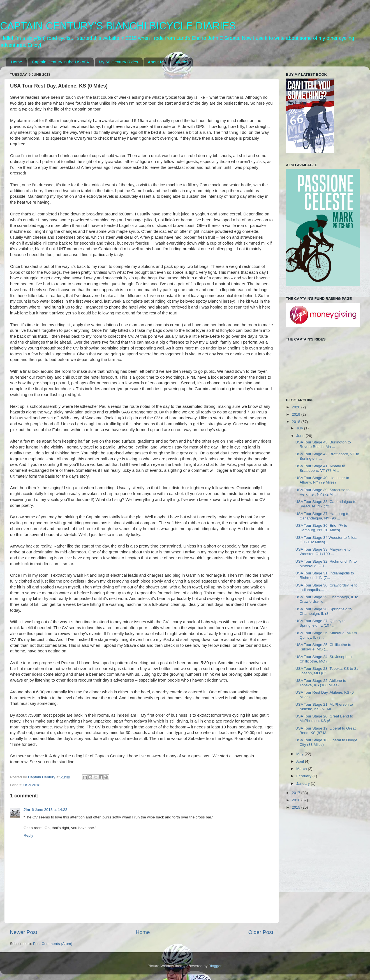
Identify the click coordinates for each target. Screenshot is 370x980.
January (304, 784)
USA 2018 (32, 785)
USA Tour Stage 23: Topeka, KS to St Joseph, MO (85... (327, 671)
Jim (27, 810)
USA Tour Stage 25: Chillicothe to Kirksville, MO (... (323, 647)
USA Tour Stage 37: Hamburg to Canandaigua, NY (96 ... (322, 516)
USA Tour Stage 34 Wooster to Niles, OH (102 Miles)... (326, 540)
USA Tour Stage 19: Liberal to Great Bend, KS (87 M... (326, 731)
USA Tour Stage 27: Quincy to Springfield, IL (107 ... (321, 623)
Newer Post (24, 932)
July (300, 428)
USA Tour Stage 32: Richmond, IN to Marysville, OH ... (326, 564)
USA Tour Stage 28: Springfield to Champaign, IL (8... (324, 611)
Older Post (261, 932)
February (304, 776)
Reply (28, 835)
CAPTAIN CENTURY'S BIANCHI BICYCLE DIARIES (118, 26)
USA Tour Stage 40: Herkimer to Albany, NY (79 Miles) (322, 480)
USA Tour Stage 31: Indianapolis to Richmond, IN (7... (325, 575)
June (301, 436)
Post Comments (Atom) (53, 944)
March (302, 769)
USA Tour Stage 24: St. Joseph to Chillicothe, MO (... (324, 659)
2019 (297, 414)
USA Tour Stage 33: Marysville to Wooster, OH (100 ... (323, 552)
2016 (297, 800)
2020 (297, 407)
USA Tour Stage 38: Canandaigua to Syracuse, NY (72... (326, 504)
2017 (297, 793)
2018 (297, 422)
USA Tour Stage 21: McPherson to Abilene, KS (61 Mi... (324, 707)
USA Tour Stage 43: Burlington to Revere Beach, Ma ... (323, 444)
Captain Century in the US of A (61, 62)
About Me (157, 62)
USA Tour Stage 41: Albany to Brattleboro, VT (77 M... (320, 468)
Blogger (215, 966)
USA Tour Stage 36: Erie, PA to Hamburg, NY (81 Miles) (321, 528)
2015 (297, 807)
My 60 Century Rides (119, 62)
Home (17, 62)
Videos (182, 62)
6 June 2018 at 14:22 (49, 810)
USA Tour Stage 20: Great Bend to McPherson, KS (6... (324, 718)
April (301, 761)
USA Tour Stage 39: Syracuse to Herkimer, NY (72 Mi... (322, 492)
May (300, 754)
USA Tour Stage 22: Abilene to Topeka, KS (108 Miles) (321, 683)
